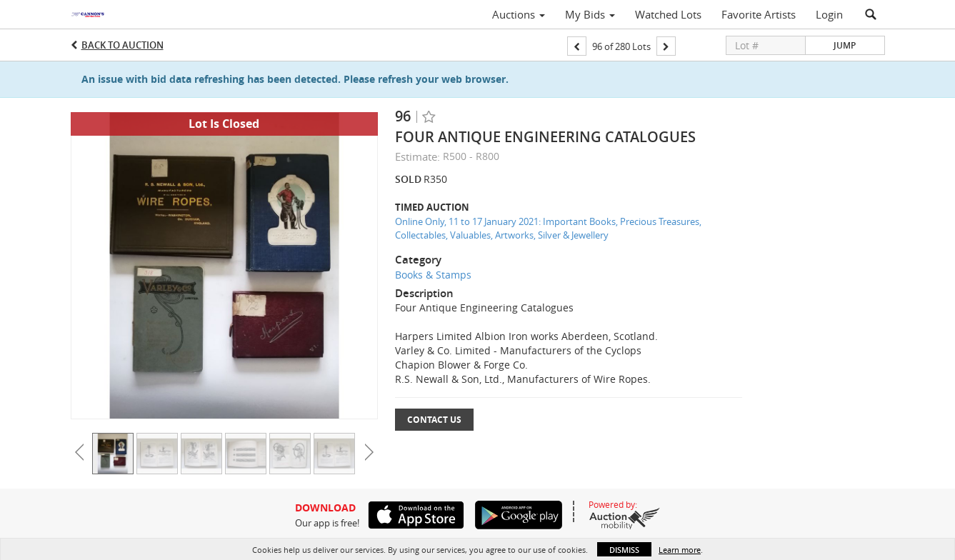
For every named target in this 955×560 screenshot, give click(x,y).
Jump (845, 45)
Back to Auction (122, 45)
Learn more (680, 550)
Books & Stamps (433, 275)
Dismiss (624, 550)
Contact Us (434, 420)
